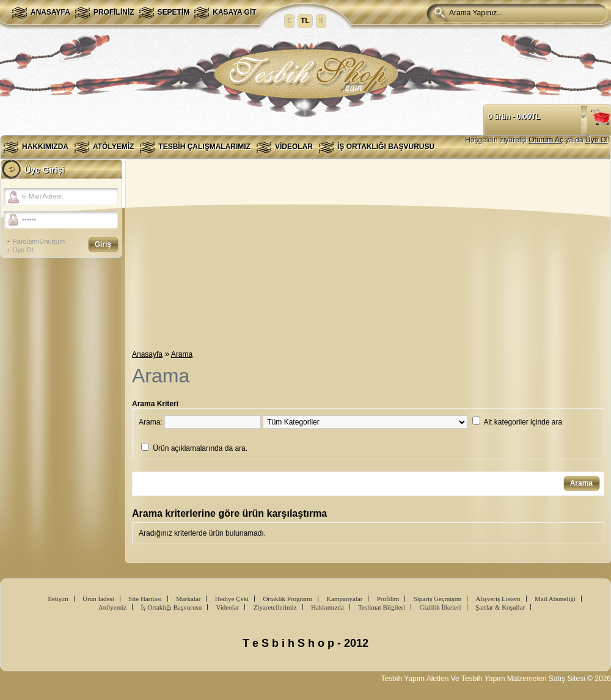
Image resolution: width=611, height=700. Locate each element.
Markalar (188, 599)
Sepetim (174, 12)
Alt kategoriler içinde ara (523, 422)
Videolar (294, 147)
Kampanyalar (344, 599)
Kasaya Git (234, 12)
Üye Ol (597, 140)
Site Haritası (145, 599)
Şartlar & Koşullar (500, 607)
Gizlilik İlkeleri (440, 607)
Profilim (388, 599)
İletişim (58, 599)
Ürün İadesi (98, 599)
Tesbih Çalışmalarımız (204, 147)
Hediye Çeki (232, 599)
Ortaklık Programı (287, 599)
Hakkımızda (45, 147)
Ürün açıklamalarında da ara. (200, 448)
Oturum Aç (546, 140)
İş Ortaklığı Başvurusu (386, 147)
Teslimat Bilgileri (382, 607)
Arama (182, 354)
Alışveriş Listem (498, 599)
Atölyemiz (113, 147)
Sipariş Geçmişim (438, 599)
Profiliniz (114, 12)
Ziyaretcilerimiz (275, 607)
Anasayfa (50, 12)
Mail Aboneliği (555, 599)
